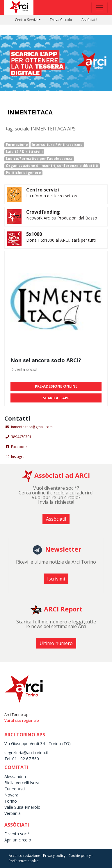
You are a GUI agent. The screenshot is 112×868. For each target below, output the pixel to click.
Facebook (19, 447)
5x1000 (34, 234)
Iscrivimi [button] (56, 579)
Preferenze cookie (24, 861)
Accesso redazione (24, 856)
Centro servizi (43, 190)
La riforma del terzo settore (52, 196)
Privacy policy (54, 856)
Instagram (19, 457)
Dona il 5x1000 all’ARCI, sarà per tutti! (61, 240)
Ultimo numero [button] (56, 643)
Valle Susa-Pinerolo (22, 807)
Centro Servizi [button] (26, 20)
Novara (11, 795)
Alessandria (15, 777)
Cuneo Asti (15, 789)
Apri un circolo (18, 840)
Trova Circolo (61, 20)
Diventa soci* (17, 834)
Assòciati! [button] (56, 519)
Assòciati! (89, 20)
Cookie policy (80, 856)
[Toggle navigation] (99, 8)
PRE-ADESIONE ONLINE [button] (56, 386)
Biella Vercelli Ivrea (22, 783)
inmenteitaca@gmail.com (32, 427)
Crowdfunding (43, 212)
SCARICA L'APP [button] (56, 398)
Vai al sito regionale (22, 720)
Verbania (13, 813)
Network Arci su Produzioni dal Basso (62, 218)
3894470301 (21, 437)
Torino (11, 801)
